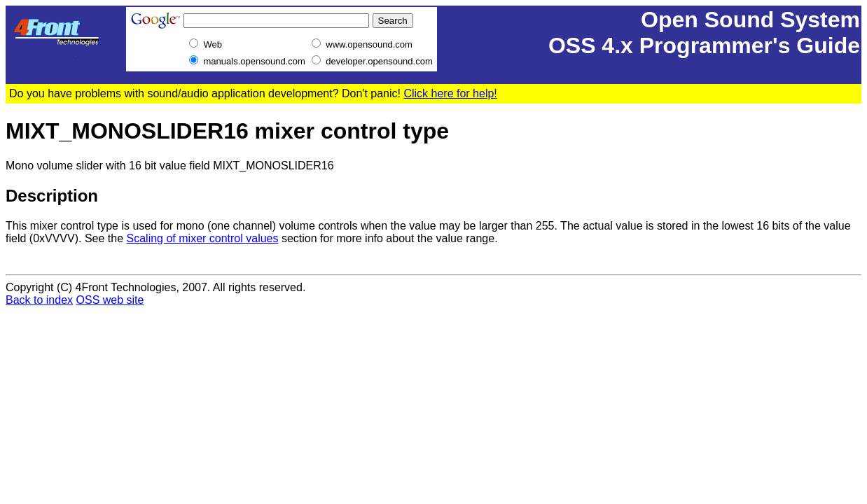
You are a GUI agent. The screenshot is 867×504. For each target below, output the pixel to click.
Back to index (39, 300)
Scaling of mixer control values (203, 238)
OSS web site (110, 300)
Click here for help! (450, 93)
